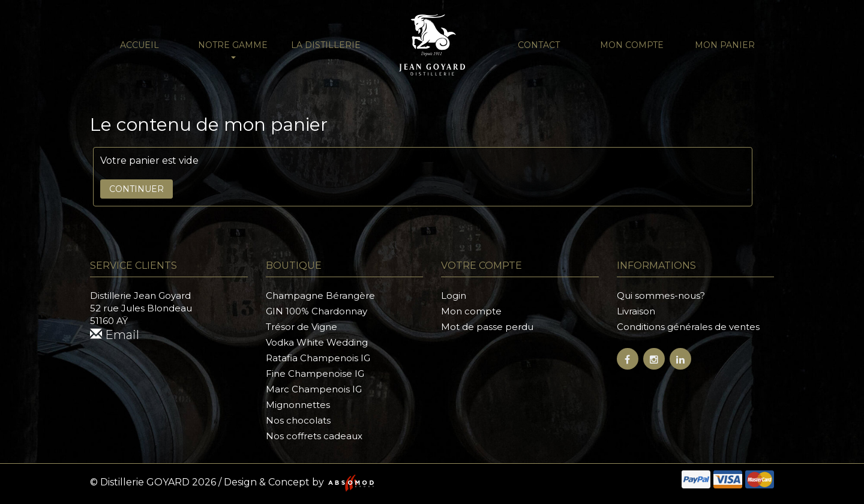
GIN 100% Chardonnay (316, 311)
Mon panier (725, 45)
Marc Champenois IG (314, 389)
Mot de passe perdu (487, 327)
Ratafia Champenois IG (318, 358)
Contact (539, 45)
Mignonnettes (298, 405)
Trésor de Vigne (301, 327)
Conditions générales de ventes (688, 327)
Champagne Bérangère (320, 295)
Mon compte (632, 45)
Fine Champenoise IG (315, 373)
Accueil (139, 45)
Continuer (136, 189)
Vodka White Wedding (317, 342)
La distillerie (326, 45)
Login (454, 295)
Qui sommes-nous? (661, 295)
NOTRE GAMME (233, 49)
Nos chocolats (298, 420)
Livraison (636, 311)
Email (115, 335)
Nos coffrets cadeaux (314, 436)
